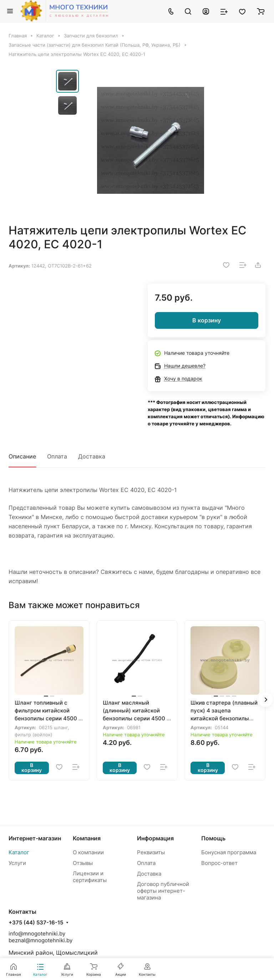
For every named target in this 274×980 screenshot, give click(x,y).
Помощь (213, 838)
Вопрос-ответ (219, 863)
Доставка (92, 456)
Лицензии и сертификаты (90, 877)
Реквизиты (151, 852)
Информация (155, 838)
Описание (22, 456)
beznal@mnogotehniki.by (40, 940)
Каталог (19, 852)
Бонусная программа (229, 852)
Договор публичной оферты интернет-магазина (163, 891)
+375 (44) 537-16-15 (36, 923)
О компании (88, 852)
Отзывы (83, 863)
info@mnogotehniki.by (37, 934)
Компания (87, 838)
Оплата (57, 456)
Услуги (17, 863)
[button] (265, 700)
